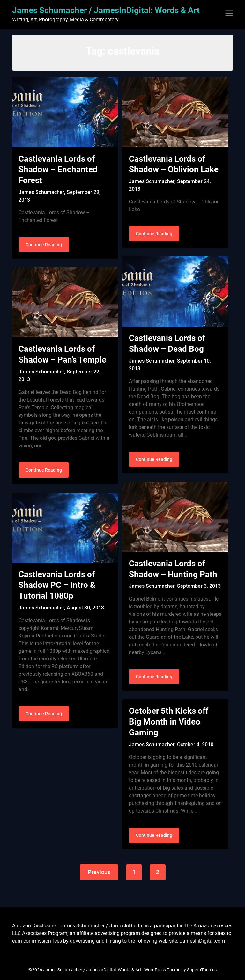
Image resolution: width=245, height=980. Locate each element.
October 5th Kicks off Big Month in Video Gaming (169, 722)
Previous (99, 872)
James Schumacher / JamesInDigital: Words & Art (106, 10)
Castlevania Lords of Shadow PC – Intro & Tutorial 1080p (57, 585)
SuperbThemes (202, 970)
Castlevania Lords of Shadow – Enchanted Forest (58, 170)
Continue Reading (44, 245)
